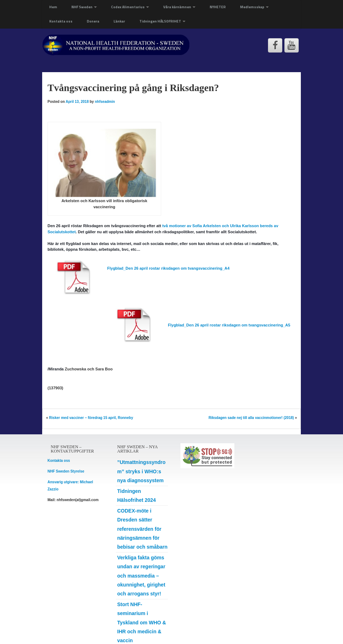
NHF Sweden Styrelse (66, 471)
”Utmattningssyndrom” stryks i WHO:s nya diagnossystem (141, 471)
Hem (53, 7)
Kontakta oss (61, 21)
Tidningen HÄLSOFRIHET (162, 21)
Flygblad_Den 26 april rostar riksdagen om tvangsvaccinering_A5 (229, 325)
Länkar (119, 21)
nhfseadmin (105, 102)
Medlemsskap (254, 7)
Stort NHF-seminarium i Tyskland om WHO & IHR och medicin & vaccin (142, 622)
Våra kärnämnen (179, 7)
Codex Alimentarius (130, 7)
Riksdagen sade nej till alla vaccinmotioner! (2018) (251, 418)
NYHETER (218, 7)
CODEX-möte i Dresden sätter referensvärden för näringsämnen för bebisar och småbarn (142, 529)
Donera (93, 21)
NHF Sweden (84, 7)
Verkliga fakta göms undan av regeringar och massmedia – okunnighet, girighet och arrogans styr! (141, 576)
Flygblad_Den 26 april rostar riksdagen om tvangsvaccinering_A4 (168, 268)
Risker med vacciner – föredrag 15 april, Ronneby (91, 418)
